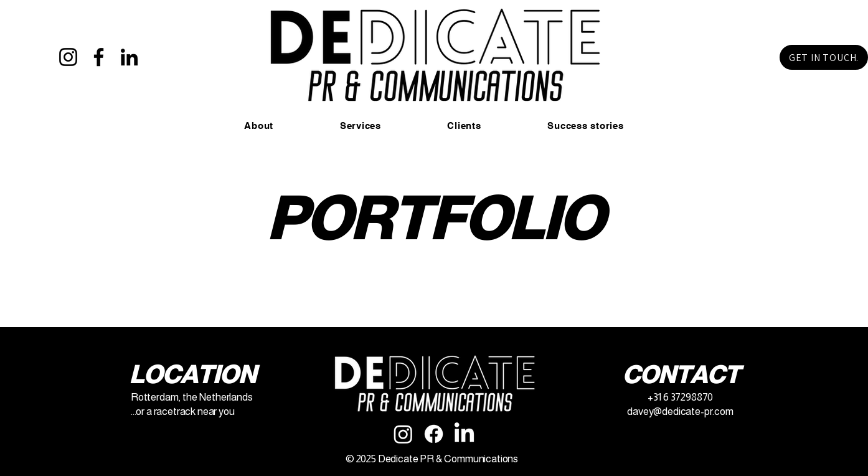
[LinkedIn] (129, 57)
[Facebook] (99, 57)
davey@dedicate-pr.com (680, 412)
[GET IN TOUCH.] (824, 57)
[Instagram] (68, 57)
